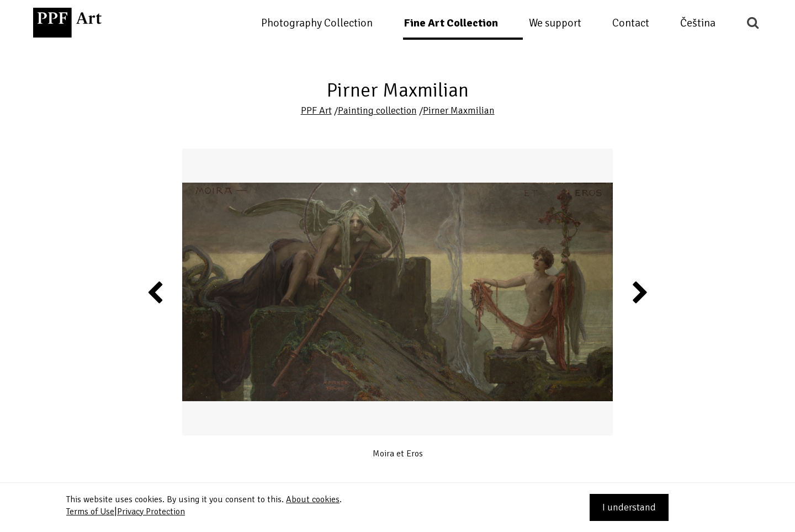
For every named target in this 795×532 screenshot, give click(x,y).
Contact (631, 23)
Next (639, 292)
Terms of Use (90, 512)
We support (555, 23)
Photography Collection (317, 23)
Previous (156, 292)
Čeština (698, 23)
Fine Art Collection (451, 23)
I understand (629, 507)
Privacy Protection (151, 512)
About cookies (313, 499)
